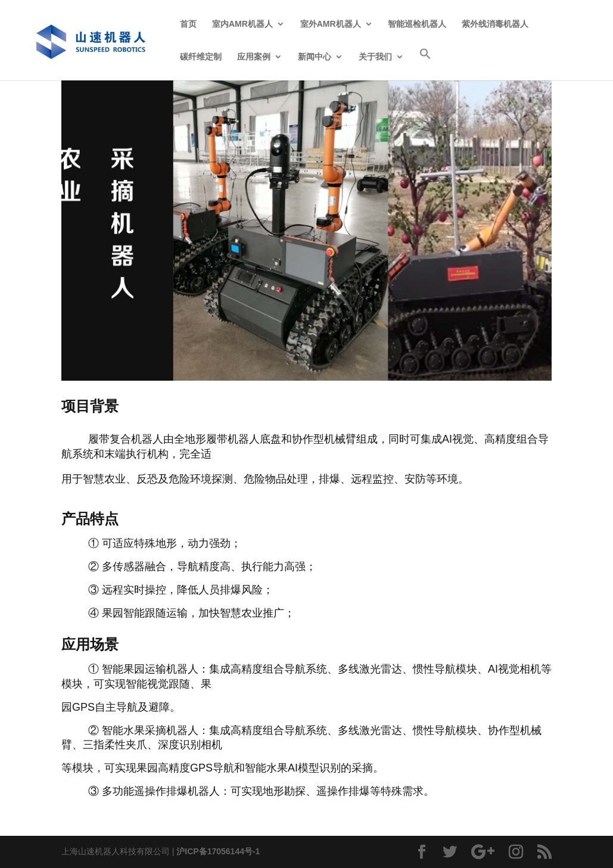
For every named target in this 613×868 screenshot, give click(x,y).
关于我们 (375, 57)
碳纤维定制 (201, 57)
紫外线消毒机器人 (495, 24)
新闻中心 (315, 57)
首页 (188, 24)
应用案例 (254, 57)
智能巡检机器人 (417, 24)
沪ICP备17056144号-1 (218, 851)
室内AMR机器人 (242, 24)
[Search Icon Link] (425, 64)
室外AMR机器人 (331, 24)
